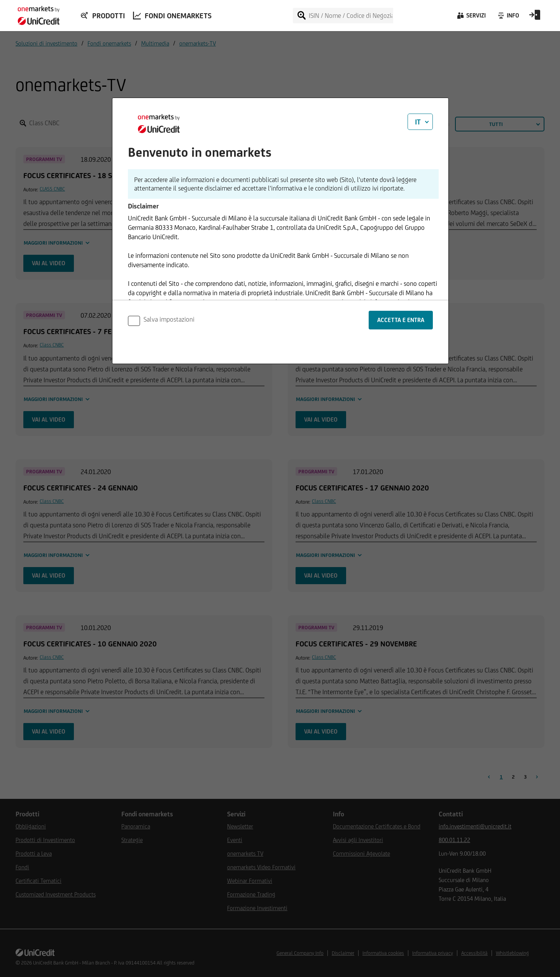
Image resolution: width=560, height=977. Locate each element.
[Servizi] (471, 18)
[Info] (508, 18)
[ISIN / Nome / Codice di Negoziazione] (351, 16)
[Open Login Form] (535, 18)
